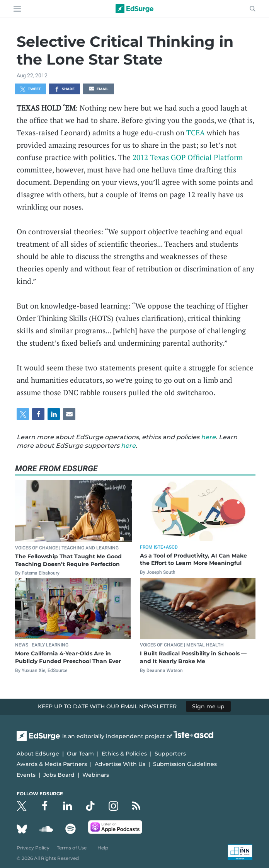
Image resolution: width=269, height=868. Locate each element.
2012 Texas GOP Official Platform (188, 157)
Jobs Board (59, 775)
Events (26, 775)
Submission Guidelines (185, 764)
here (208, 437)
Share (64, 89)
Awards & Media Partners (52, 764)
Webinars (96, 775)
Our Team (80, 754)
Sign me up (208, 706)
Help (103, 848)
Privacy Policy (33, 848)
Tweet (31, 89)
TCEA (196, 132)
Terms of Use (72, 848)
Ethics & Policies (124, 754)
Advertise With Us (120, 764)
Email (99, 89)
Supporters (170, 754)
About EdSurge (38, 754)
